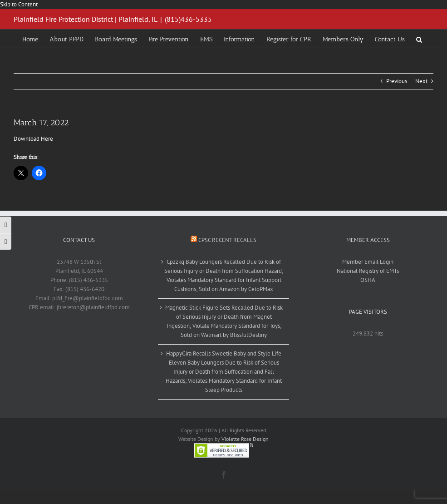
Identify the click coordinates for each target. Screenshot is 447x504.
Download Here (33, 139)
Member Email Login (368, 262)
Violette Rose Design (245, 439)
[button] (419, 39)
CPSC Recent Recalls (227, 240)
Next (421, 81)
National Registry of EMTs (368, 271)
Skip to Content (19, 4)
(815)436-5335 (188, 19)
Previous (397, 81)
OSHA (368, 280)
